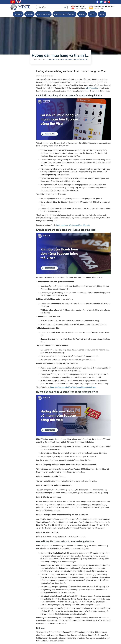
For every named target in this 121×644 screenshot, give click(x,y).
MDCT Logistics (92, 88)
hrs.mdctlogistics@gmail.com (104, 6)
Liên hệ (102, 14)
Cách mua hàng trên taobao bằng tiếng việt (73, 225)
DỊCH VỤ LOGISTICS (43, 14)
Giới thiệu (29, 14)
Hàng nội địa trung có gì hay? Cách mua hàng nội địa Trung (73, 387)
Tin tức (92, 14)
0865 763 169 (80, 6)
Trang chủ (18, 14)
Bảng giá (82, 14)
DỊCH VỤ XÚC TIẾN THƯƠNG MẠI (64, 14)
